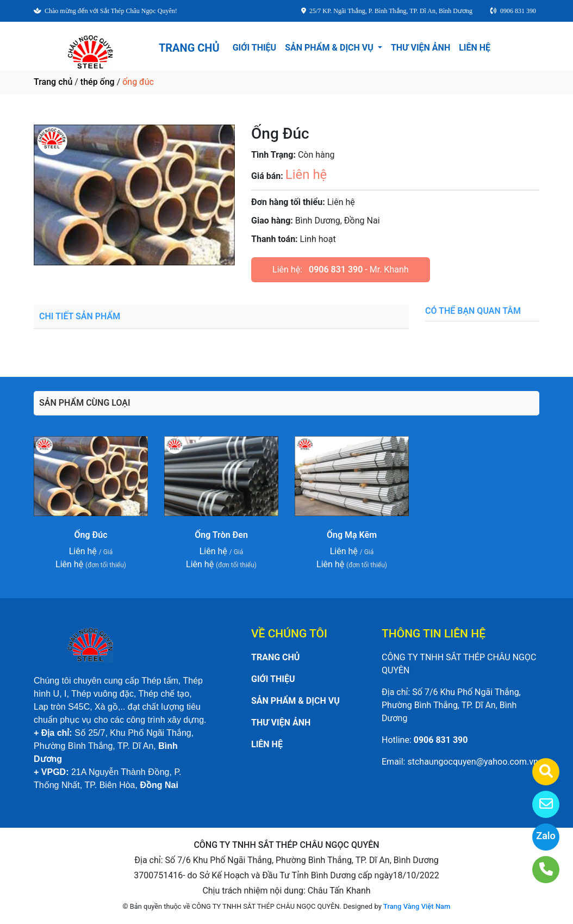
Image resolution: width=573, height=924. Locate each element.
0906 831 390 (336, 269)
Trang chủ (53, 82)
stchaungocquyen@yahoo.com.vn (472, 762)
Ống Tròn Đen (221, 535)
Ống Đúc (91, 535)
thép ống (98, 82)
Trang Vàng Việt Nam (417, 906)
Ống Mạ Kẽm (352, 535)
